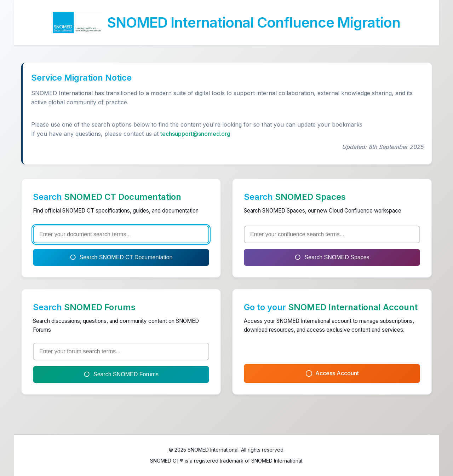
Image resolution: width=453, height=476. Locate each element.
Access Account (332, 373)
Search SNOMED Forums (121, 375)
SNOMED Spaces (310, 197)
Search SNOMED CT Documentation (121, 257)
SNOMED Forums (100, 307)
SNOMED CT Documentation (123, 197)
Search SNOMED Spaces (332, 257)
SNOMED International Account (353, 307)
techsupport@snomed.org (195, 134)
